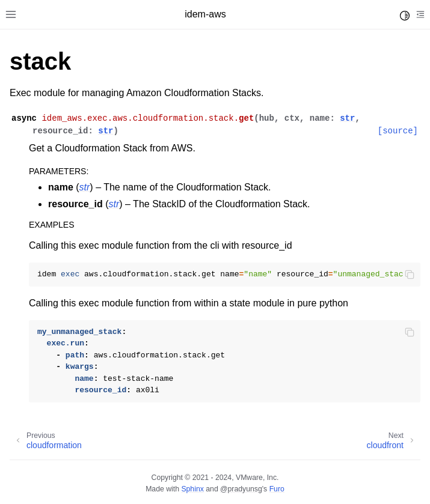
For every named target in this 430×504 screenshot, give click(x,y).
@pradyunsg (241, 489)
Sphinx (192, 489)
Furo (277, 489)
